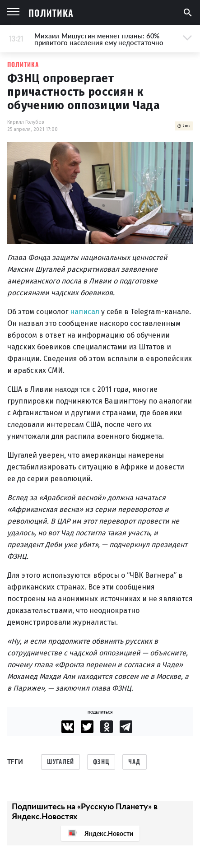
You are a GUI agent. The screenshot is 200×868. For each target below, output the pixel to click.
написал (85, 312)
